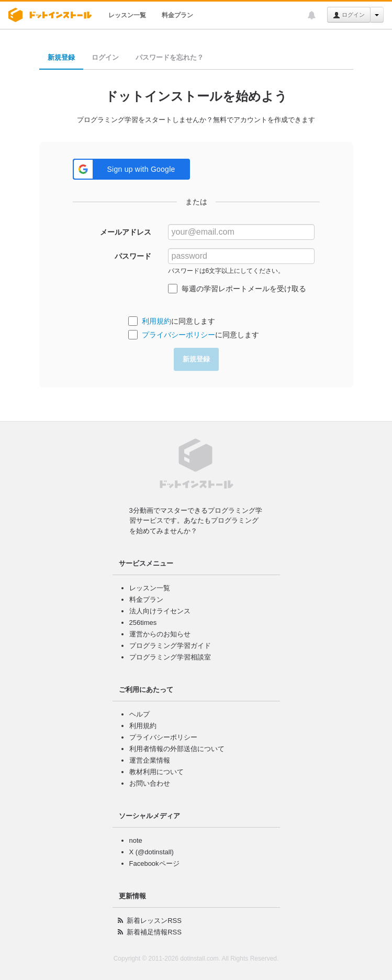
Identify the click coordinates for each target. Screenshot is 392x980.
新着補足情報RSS (154, 932)
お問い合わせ (150, 783)
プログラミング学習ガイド (170, 646)
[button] (131, 169)
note (136, 840)
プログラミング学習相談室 (170, 657)
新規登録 (61, 57)
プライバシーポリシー (178, 335)
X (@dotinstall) (152, 852)
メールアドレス (126, 232)
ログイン (349, 15)
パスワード (133, 256)
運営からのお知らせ (160, 634)
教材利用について (156, 772)
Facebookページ (154, 863)
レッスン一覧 (127, 15)
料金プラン (177, 15)
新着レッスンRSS (154, 921)
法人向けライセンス (160, 611)
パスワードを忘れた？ (170, 57)
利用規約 (156, 321)
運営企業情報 (150, 760)
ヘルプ (139, 714)
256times (143, 623)
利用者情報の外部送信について (177, 749)
